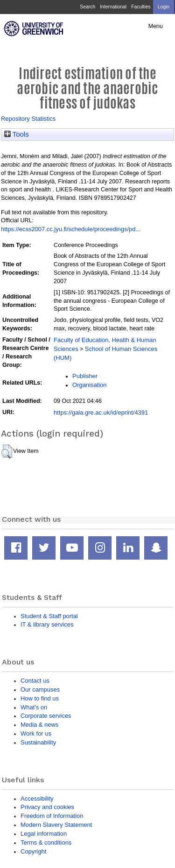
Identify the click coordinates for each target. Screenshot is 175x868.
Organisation (89, 385)
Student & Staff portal (49, 616)
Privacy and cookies (47, 807)
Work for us (36, 733)
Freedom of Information (52, 816)
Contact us (35, 681)
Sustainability (38, 742)
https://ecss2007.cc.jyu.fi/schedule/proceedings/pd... (71, 229)
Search (87, 7)
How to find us (40, 698)
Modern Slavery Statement (56, 825)
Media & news (39, 725)
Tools (17, 134)
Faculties (141, 7)
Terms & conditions (46, 842)
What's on (34, 707)
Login (164, 7)
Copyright (33, 851)
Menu (156, 26)
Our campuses (40, 689)
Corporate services (46, 716)
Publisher (85, 376)
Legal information (44, 834)
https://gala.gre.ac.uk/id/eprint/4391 (101, 412)
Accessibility (37, 799)
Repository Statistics (28, 119)
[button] (7, 452)
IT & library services (47, 624)
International (113, 7)
